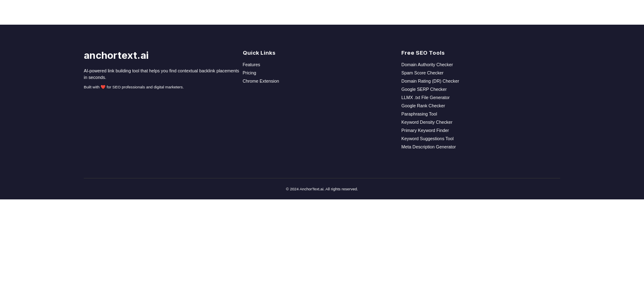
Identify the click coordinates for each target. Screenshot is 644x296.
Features (252, 65)
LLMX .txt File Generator (425, 97)
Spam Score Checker (422, 73)
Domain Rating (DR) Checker (430, 81)
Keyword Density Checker (427, 122)
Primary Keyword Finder (425, 130)
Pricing (250, 73)
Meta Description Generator (429, 147)
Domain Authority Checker (427, 65)
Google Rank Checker (423, 106)
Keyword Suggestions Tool (427, 139)
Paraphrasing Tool (419, 114)
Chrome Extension (261, 81)
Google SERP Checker (424, 89)
